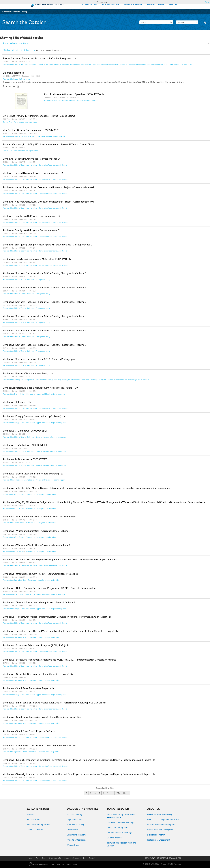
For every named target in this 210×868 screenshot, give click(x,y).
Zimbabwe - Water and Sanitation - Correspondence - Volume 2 (37, 531)
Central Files (8, 122)
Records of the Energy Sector (14, 394)
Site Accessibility (55, 858)
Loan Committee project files (49, 580)
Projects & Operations (77, 840)
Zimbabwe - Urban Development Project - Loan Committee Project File (40, 574)
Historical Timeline (35, 830)
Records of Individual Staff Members (16, 79)
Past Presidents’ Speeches (38, 825)
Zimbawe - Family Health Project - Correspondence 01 (32, 231)
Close (207, 2)
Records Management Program (161, 825)
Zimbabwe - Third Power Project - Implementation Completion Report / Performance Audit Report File (57, 617)
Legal (31, 858)
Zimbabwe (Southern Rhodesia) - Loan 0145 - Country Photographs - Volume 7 (45, 288)
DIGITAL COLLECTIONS (110, 4)
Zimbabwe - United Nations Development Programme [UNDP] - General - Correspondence (50, 588)
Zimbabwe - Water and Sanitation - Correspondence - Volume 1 (36, 545)
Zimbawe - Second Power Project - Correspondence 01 (32, 159)
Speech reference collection (88, 100)
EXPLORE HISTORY (89, 4)
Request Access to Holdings (119, 833)
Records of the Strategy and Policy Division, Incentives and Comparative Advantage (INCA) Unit (71, 380)
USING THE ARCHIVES (155, 4)
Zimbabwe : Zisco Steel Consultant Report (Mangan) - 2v (33, 474)
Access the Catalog (19, 12)
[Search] (156, 22)
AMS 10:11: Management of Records (163, 820)
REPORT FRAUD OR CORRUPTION (169, 858)
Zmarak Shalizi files (13, 73)
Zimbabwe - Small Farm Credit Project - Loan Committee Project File (40, 746)
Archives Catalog (74, 814)
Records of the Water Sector (13, 494)
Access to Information (72, 858)
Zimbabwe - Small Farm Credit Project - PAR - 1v (29, 732)
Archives (6, 12)
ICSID (75, 864)
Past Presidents (34, 820)
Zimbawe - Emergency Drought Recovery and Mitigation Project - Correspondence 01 (48, 245)
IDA (59, 864)
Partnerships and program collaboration (41, 494)
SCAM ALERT (150, 858)
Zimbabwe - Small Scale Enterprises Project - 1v (28, 689)
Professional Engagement (159, 840)
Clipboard (205, 22)
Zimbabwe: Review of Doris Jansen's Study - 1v (28, 374)
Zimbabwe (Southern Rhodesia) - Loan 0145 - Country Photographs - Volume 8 (45, 274)
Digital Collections (75, 820)
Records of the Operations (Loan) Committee (20, 580)
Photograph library (43, 279)
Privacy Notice (41, 858)
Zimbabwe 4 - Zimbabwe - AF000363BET (25, 431)
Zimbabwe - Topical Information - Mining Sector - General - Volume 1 (39, 603)
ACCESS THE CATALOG (133, 4)
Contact (92, 858)
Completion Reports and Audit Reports (53, 165)
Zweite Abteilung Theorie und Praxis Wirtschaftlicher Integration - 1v (40, 59)
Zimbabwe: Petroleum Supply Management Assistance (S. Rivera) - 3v (40, 388)
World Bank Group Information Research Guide (121, 816)
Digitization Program (156, 835)
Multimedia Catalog (76, 825)
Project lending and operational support (51, 480)
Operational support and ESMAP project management (46, 394)
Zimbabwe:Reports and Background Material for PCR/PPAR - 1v (37, 259)
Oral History (72, 830)
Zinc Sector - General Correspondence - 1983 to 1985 (31, 130)
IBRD (53, 864)
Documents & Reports (77, 835)
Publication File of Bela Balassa (182, 65)
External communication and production (51, 437)
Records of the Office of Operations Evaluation (20, 165)
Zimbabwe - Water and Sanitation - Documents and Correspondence (40, 517)
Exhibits (30, 814)
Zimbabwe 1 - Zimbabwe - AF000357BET (25, 460)
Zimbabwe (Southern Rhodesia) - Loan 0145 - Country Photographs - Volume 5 (45, 316)
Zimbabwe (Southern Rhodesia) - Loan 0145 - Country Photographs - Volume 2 (45, 345)
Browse (187, 22)
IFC (63, 864)
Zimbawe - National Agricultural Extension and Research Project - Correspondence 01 (48, 202)
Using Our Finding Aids (117, 828)
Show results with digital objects (49, 50)
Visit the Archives (115, 838)
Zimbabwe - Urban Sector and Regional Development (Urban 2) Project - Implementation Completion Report (60, 560)
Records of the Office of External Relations (60, 100)
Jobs (85, 858)
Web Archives (73, 845)
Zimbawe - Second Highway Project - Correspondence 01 (33, 173)
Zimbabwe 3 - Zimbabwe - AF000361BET (25, 445)
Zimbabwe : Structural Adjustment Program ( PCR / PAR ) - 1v (36, 646)
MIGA (69, 864)
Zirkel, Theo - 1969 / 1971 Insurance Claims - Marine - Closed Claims (39, 116)
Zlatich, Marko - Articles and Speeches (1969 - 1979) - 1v (74, 95)
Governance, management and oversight (51, 136)
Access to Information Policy (160, 814)
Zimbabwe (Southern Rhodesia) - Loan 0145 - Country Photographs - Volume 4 (45, 331)
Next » (126, 793)
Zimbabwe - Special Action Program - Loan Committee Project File (38, 674)
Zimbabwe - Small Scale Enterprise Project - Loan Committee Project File (42, 717)
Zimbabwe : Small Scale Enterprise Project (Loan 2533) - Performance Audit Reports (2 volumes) (54, 703)
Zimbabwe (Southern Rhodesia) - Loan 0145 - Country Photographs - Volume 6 (45, 302)
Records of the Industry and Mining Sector (18, 136)
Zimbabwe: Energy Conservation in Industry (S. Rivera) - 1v (34, 417)
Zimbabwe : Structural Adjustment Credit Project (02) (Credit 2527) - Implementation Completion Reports (60, 660)
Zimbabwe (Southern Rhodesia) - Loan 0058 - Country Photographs (39, 359)
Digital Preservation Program (160, 830)
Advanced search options (15, 43)
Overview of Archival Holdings (120, 822)
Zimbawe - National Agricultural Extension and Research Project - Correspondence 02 (48, 188)
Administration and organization (26, 122)
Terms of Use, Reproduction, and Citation (122, 844)
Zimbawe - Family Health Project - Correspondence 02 (32, 216)
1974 (118, 793)
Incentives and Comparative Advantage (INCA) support (128, 380)
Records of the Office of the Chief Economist (19, 65)
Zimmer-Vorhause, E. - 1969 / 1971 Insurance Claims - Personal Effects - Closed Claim (48, 145)
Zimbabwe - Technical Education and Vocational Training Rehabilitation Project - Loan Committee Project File (61, 631)
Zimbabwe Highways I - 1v (17, 402)
